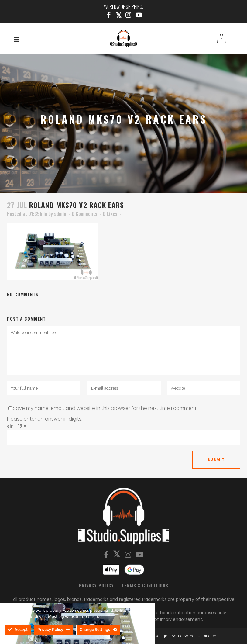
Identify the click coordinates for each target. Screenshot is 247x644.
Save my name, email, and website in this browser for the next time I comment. (105, 408)
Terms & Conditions (145, 585)
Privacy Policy (96, 585)
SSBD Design (156, 636)
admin (60, 214)
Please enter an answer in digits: (45, 419)
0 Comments (84, 214)
